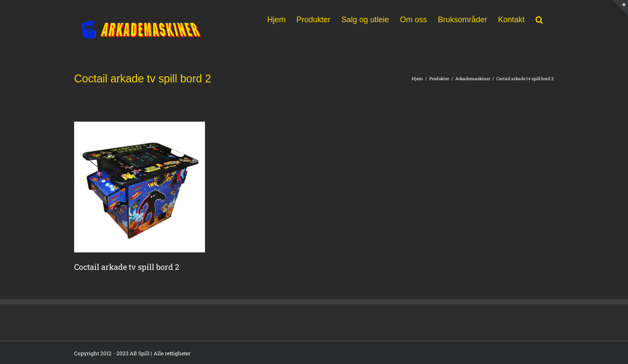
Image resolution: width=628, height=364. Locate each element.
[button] (539, 19)
